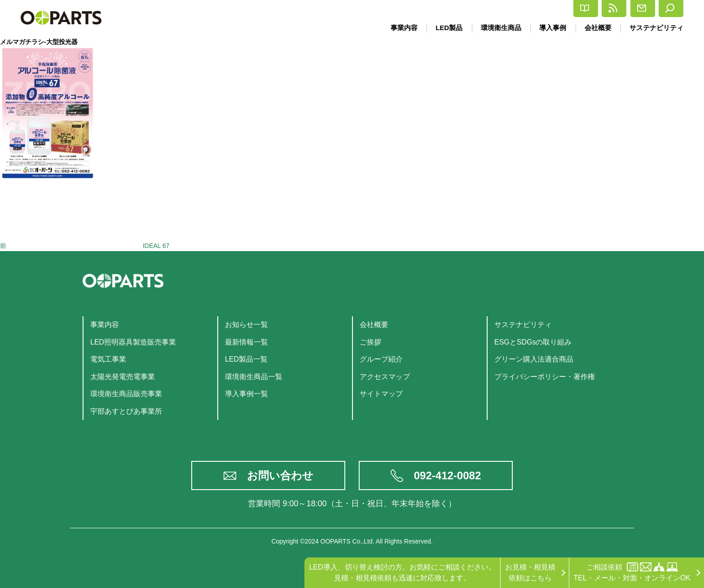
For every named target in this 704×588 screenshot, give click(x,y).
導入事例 (550, 28)
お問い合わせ (280, 475)
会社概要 (596, 28)
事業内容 (396, 28)
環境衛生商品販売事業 (126, 394)
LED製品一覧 (246, 359)
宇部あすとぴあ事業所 (126, 411)
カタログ (505, 9)
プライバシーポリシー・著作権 (545, 377)
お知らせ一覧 (246, 325)
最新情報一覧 (246, 342)
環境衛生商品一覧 (254, 377)
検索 (665, 9)
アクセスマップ (385, 377)
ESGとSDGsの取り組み (533, 342)
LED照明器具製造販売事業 (133, 342)
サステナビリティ (656, 28)
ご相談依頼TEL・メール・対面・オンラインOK (632, 572)
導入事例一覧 (246, 394)
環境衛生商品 (496, 28)
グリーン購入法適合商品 (534, 359)
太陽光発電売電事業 (123, 377)
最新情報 (561, 9)
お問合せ (616, 9)
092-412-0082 (447, 475)
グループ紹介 (381, 359)
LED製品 (443, 28)
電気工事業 (108, 359)
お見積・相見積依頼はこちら (530, 573)
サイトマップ (381, 394)
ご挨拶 (370, 342)
